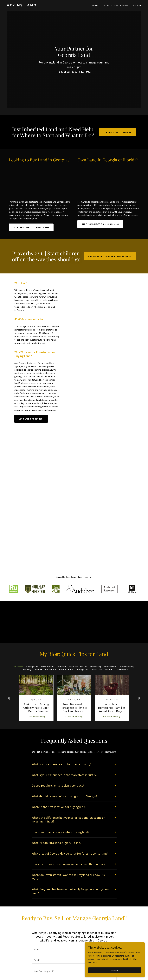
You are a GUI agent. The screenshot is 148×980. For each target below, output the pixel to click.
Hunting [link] (27, 669)
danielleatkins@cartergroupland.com (98, 752)
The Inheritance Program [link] (116, 6)
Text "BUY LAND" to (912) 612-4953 (31, 227)
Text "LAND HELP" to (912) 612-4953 (100, 224)
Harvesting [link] (96, 666)
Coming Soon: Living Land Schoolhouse (110, 256)
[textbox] (74, 949)
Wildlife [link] (109, 669)
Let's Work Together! (31, 419)
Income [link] (38, 669)
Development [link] (48, 666)
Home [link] (95, 6)
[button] (137, 6)
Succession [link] (96, 669)
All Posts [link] (18, 666)
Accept (117, 970)
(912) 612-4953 (81, 73)
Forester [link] (62, 666)
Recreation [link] (50, 669)
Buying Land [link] (32, 666)
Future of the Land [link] (78, 666)
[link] (39, 6)
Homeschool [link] (110, 666)
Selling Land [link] (82, 669)
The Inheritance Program (118, 132)
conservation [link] (122, 669)
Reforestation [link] (66, 669)
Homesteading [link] (127, 666)
